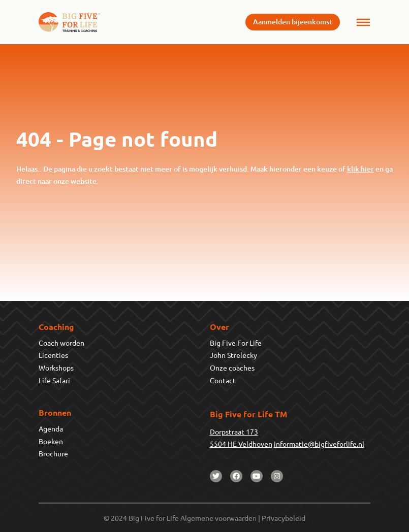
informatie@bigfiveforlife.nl (319, 444)
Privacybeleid (284, 518)
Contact (223, 380)
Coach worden (61, 343)
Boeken (51, 441)
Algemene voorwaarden (218, 518)
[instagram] (277, 476)
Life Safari (54, 380)
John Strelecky (233, 355)
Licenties (53, 355)
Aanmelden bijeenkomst (293, 22)
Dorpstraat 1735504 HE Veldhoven (241, 438)
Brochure (53, 453)
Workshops (56, 368)
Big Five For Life (236, 343)
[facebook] (236, 476)
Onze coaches (232, 368)
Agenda (51, 428)
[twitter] (216, 476)
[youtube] (257, 476)
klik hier (360, 169)
